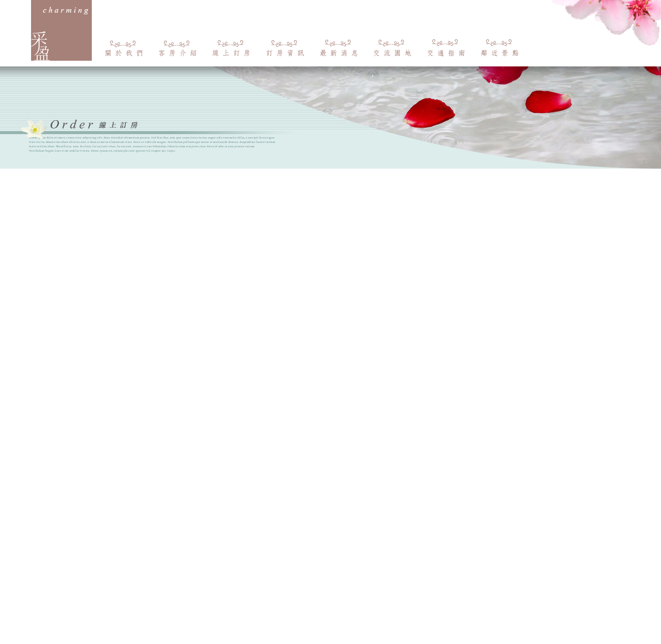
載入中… (331, 361)
